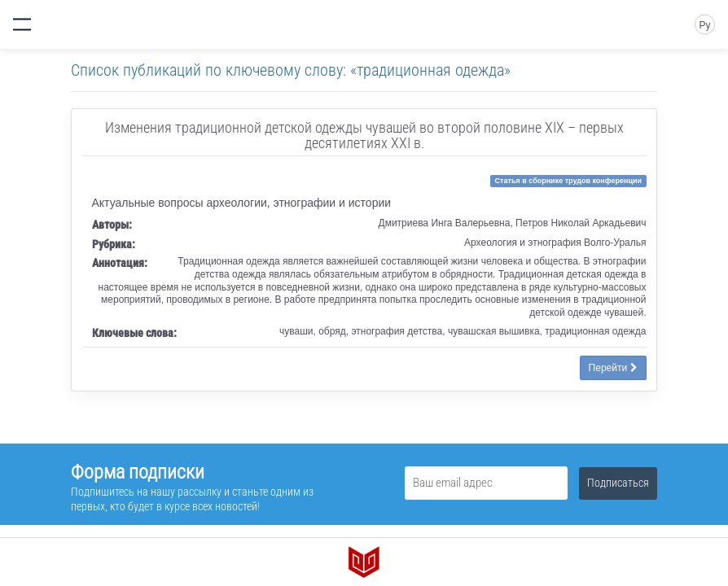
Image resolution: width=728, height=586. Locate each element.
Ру (704, 25)
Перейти (613, 368)
